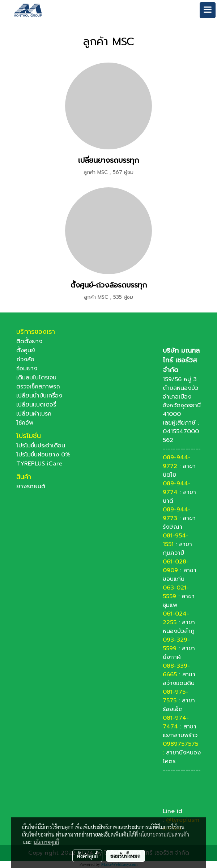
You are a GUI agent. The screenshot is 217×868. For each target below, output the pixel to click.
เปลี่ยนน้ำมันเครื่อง (39, 396)
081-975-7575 (175, 696)
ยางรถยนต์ (31, 486)
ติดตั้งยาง (29, 341)
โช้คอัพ (25, 423)
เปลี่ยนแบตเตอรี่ (36, 405)
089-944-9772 (177, 462)
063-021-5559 (176, 592)
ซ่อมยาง (27, 369)
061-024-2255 (176, 618)
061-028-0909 (176, 566)
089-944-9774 (177, 488)
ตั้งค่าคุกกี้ (87, 856)
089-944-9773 (177, 514)
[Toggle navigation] (208, 10)
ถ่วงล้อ (25, 359)
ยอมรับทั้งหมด (125, 856)
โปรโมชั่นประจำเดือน (41, 446)
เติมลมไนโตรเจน (36, 378)
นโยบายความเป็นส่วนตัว (164, 834)
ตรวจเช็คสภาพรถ (38, 387)
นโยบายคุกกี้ (46, 842)
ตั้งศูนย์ (26, 350)
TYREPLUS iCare (39, 464)
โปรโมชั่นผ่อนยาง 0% (43, 455)
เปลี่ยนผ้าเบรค (34, 414)
